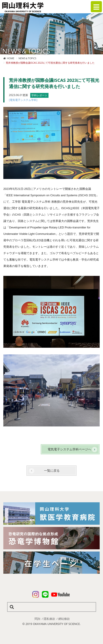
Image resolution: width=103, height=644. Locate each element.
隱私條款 (49, 619)
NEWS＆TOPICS (27, 58)
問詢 (37, 619)
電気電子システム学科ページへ (69, 449)
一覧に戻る (52, 470)
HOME (11, 58)
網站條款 (64, 619)
